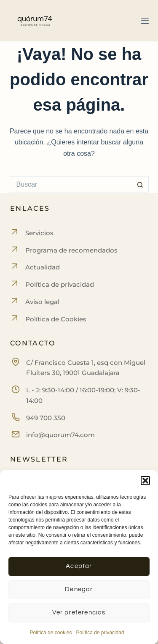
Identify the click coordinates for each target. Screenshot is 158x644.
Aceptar (79, 566)
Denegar (79, 589)
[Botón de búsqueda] (140, 185)
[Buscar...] (71, 185)
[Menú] (145, 21)
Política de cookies (51, 633)
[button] (145, 481)
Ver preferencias (79, 613)
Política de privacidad (100, 633)
